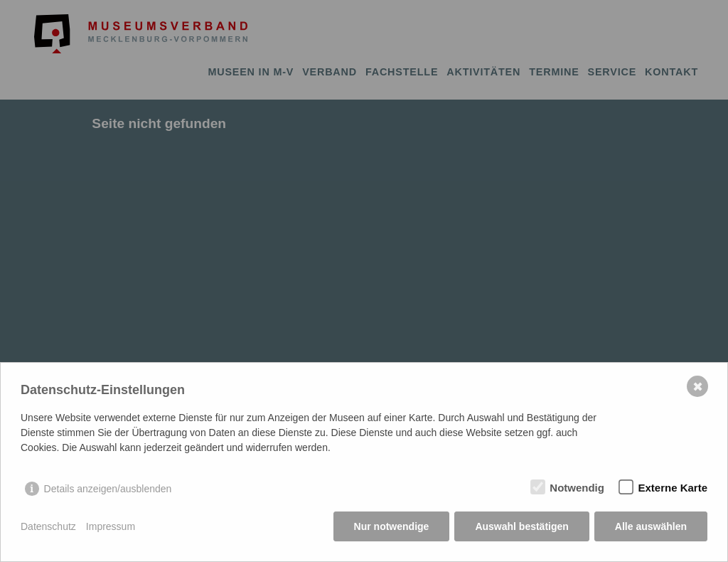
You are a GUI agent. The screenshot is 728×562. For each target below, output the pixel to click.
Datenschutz (48, 526)
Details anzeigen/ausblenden (108, 489)
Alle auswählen (651, 526)
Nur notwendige (392, 526)
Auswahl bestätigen (521, 526)
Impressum (111, 526)
